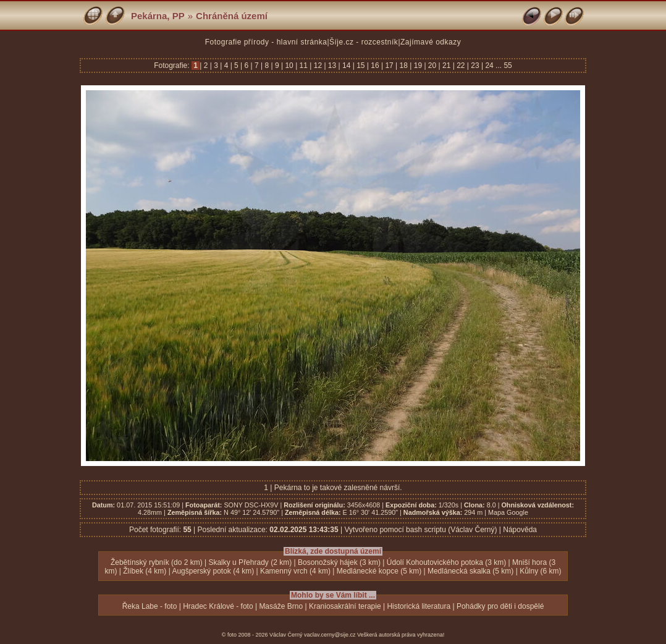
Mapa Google (508, 512)
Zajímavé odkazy (431, 42)
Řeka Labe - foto (150, 606)
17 (389, 66)
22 (461, 66)
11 (303, 66)
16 (375, 66)
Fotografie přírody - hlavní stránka (266, 42)
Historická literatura (419, 606)
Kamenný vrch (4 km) (295, 571)
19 (418, 66)
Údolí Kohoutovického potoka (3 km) (446, 562)
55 (508, 66)
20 (432, 66)
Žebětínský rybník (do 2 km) (157, 562)
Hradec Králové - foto (218, 606)
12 (318, 66)
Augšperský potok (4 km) (213, 571)
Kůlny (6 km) (540, 571)
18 (403, 66)
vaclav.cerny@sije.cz (330, 635)
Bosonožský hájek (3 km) (339, 562)
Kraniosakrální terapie (345, 606)
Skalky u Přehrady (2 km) (250, 562)
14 (347, 66)
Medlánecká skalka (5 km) (470, 571)
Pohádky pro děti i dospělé (500, 606)
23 (475, 66)
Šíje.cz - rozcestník (364, 42)
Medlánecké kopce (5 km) (379, 571)
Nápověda (520, 530)
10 (289, 66)
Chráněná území (232, 16)
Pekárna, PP (158, 16)
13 (332, 66)
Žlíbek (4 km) (145, 571)
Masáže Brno (281, 606)
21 (447, 66)
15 (361, 66)
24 (489, 66)
